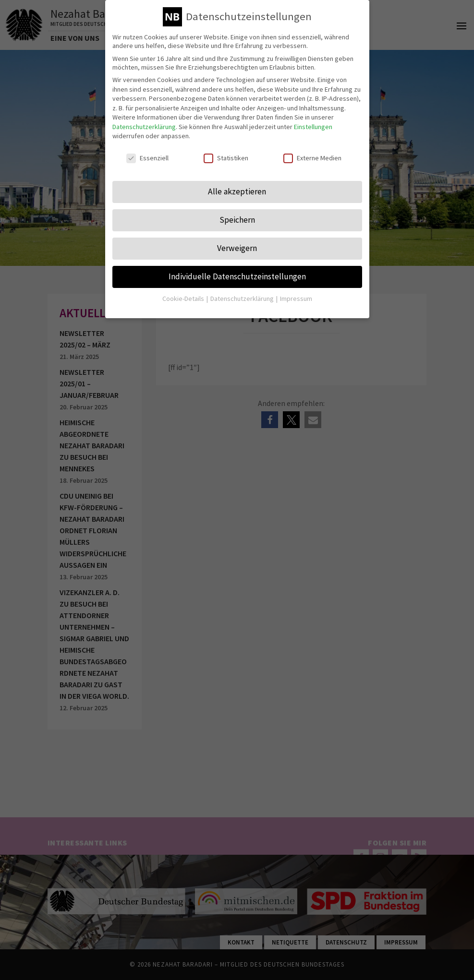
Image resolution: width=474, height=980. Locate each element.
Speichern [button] (237, 212)
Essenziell (147, 150)
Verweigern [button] (237, 240)
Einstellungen (313, 119)
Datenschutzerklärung (144, 119)
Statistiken (226, 150)
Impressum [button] (296, 291)
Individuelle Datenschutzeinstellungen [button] (237, 269)
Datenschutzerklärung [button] (243, 291)
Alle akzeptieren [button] (237, 184)
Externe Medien (312, 150)
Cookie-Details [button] (184, 291)
